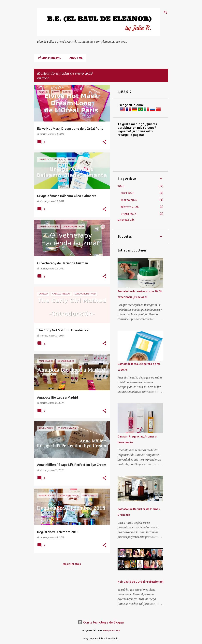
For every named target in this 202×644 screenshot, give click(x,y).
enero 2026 (129, 214)
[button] (104, 142)
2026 (121, 186)
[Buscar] (166, 13)
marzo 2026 (129, 200)
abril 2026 (128, 193)
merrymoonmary (112, 630)
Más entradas (72, 564)
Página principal (48, 58)
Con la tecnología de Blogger (101, 622)
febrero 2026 (130, 207)
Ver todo (43, 78)
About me (75, 58)
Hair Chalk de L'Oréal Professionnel (140, 582)
